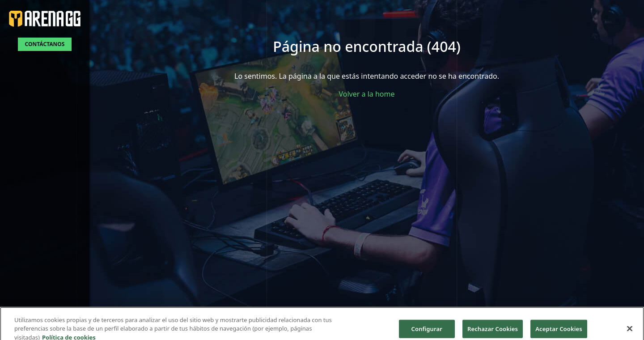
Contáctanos (45, 44)
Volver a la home (367, 94)
